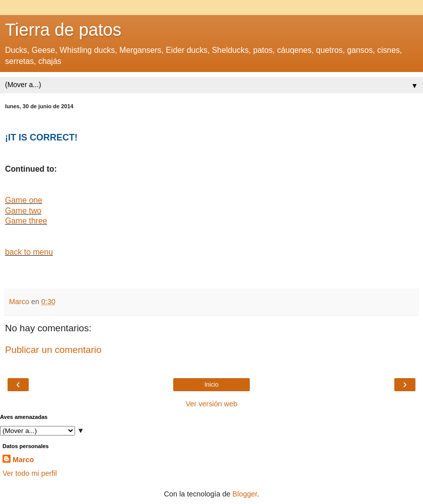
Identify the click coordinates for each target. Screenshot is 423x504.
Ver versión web (211, 404)
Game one (24, 200)
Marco (23, 460)
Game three (26, 221)
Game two (23, 211)
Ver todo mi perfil (30, 473)
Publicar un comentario (53, 350)
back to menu (29, 252)
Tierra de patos (63, 30)
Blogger (245, 494)
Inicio (211, 385)
